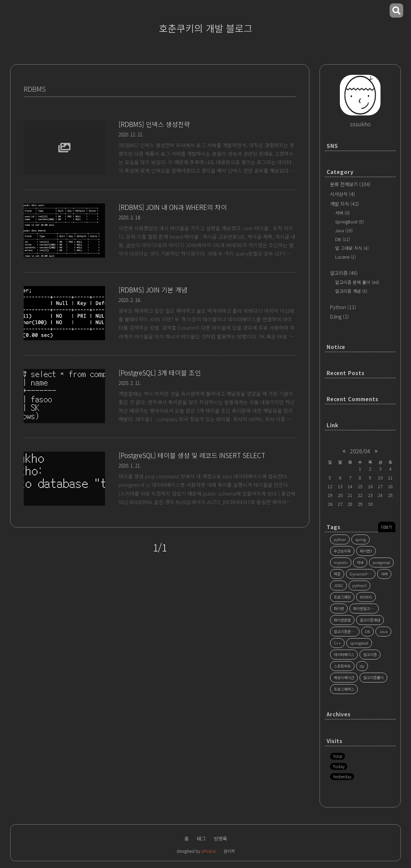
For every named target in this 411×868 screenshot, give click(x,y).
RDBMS (366, 597)
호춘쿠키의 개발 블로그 (206, 28)
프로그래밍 (342, 597)
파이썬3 (366, 551)
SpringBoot (350, 222)
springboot (359, 643)
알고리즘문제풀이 (347, 631)
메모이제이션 (344, 677)
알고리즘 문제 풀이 (357, 282)
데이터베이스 (344, 654)
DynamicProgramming (363, 574)
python (340, 539)
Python (343, 307)
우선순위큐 (342, 551)
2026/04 (360, 451)
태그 (201, 838)
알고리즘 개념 (351, 291)
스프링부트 (342, 666)
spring (361, 539)
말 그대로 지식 (352, 248)
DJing (340, 316)
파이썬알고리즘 (365, 608)
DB (343, 239)
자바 (360, 562)
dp (362, 666)
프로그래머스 (344, 689)
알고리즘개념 (370, 620)
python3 (359, 585)
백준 (337, 574)
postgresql (381, 562)
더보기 (386, 527)
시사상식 (343, 194)
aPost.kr (209, 851)
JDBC (338, 585)
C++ (337, 643)
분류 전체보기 (350, 184)
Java (344, 230)
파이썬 (339, 608)
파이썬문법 (342, 620)
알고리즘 (344, 273)
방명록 (220, 838)
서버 (342, 213)
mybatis (341, 562)
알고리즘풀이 (373, 677)
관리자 (229, 851)
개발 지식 (345, 204)
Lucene (345, 257)
